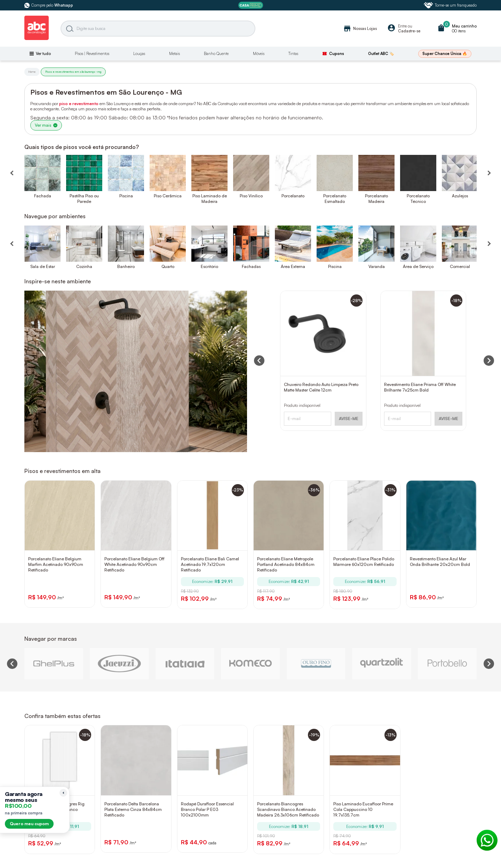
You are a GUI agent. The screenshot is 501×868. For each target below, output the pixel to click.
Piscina (126, 196)
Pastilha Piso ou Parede (84, 199)
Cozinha (84, 266)
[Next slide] (489, 664)
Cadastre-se (409, 31)
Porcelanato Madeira (376, 199)
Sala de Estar (43, 266)
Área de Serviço (418, 266)
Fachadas (251, 266)
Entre (402, 26)
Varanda (377, 266)
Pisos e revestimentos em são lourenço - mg (73, 72)
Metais (174, 54)
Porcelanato (293, 196)
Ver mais (46, 125)
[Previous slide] (12, 664)
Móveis (259, 54)
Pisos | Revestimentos (92, 54)
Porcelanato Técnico (418, 199)
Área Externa (293, 266)
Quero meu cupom (29, 824)
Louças (139, 54)
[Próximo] (489, 244)
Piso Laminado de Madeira (210, 199)
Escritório (209, 266)
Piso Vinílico (251, 196)
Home (32, 72)
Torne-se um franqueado (450, 5)
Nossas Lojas (360, 29)
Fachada (43, 196)
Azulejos (460, 196)
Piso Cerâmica (168, 196)
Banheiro (126, 266)
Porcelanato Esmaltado (335, 199)
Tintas (293, 54)
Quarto (168, 266)
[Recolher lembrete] (63, 793)
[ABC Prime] (251, 5)
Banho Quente (216, 54)
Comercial (460, 266)
